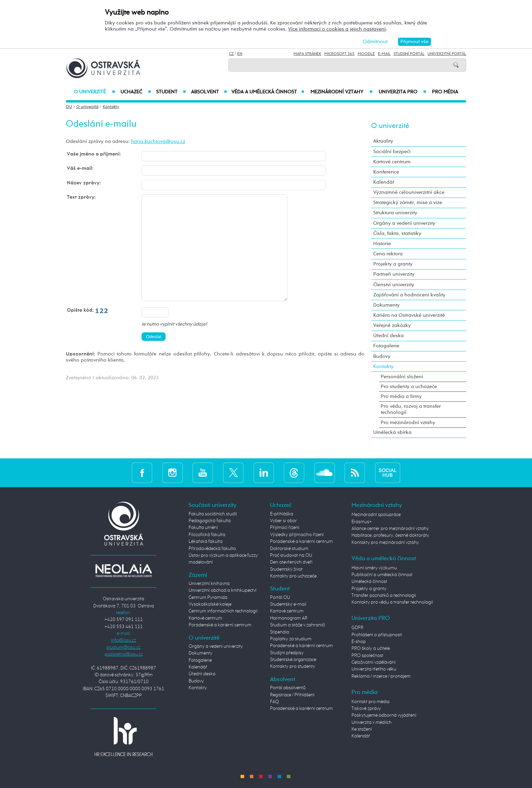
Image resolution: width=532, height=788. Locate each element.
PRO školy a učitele (371, 648)
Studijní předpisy (287, 653)
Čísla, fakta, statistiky (397, 233)
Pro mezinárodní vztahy (408, 423)
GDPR (357, 628)
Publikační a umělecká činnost (382, 575)
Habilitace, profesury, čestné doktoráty (390, 535)
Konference (386, 172)
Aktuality (383, 141)
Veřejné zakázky (392, 325)
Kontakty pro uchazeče (293, 576)
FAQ (274, 702)
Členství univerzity (394, 285)
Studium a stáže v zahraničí (298, 625)
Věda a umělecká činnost (268, 92)
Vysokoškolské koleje (210, 604)
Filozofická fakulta (207, 535)
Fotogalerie (386, 346)
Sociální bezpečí (392, 152)
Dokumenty (386, 305)
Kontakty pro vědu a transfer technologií (392, 602)
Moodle (366, 54)
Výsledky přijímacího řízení (297, 535)
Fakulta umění (203, 528)
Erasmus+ (362, 522)
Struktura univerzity (395, 213)
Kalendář (384, 182)
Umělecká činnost (369, 582)
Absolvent (209, 92)
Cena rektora (388, 254)
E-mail (384, 54)
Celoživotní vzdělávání (374, 662)
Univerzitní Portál (447, 54)
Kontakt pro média (370, 702)
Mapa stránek (307, 54)
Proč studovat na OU (291, 555)
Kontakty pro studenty (293, 666)
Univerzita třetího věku (374, 669)
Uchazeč (136, 92)
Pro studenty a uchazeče (409, 387)
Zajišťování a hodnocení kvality (409, 295)
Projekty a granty (393, 264)
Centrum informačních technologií (223, 611)
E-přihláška (282, 514)
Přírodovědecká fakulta (212, 549)
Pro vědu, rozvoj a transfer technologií (411, 409)
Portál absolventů (288, 688)
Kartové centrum (392, 162)
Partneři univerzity (394, 274)
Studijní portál (409, 54)
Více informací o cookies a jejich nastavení (337, 29)
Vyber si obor (283, 521)
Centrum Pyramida (208, 598)
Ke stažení (362, 729)
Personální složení (402, 377)
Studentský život (286, 569)
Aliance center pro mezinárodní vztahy (390, 529)
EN (240, 54)
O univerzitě (94, 92)
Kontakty (111, 107)
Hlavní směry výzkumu (374, 568)
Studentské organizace (293, 660)
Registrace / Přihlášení (292, 695)
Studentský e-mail (288, 604)
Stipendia (280, 632)
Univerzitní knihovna (209, 584)
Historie (382, 244)
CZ (231, 54)
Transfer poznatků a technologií (384, 595)
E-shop (359, 642)
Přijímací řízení (285, 528)
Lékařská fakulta (206, 542)
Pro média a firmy (401, 396)
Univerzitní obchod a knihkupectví (223, 590)
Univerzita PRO (403, 92)
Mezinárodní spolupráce (376, 515)
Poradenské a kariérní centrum (220, 625)
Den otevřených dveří (291, 562)
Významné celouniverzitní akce (409, 192)
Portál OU (280, 598)
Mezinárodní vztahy (341, 92)
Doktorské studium (289, 549)
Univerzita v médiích (372, 722)
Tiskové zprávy (366, 709)
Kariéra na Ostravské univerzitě (409, 315)
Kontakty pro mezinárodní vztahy (385, 543)
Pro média (445, 92)
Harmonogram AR (289, 618)
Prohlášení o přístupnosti (377, 635)
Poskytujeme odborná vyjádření (384, 715)
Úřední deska (388, 336)
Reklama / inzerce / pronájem (381, 676)
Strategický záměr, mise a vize (408, 203)
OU (69, 107)
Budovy (382, 356)
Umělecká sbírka (392, 432)
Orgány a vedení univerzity (404, 223)
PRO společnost (367, 656)
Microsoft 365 (339, 54)
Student (171, 92)
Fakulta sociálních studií (213, 514)
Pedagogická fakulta (210, 521)
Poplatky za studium (291, 639)
